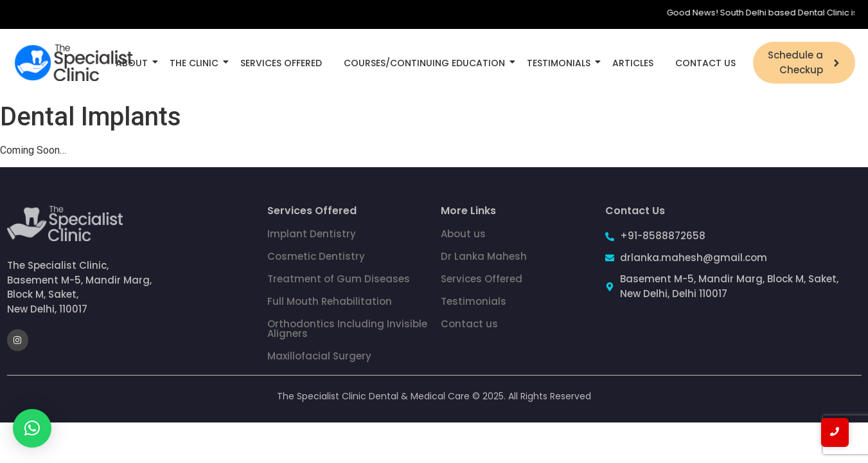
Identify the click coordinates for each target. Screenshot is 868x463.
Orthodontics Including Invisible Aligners (347, 329)
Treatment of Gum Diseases (339, 279)
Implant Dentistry (312, 234)
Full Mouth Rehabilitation (330, 301)
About (134, 63)
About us (463, 234)
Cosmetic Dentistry (316, 256)
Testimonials (561, 63)
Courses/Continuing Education (427, 63)
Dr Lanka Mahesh (484, 256)
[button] (32, 428)
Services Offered (281, 63)
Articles (633, 63)
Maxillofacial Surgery (319, 356)
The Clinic (196, 63)
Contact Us (705, 63)
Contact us (469, 324)
